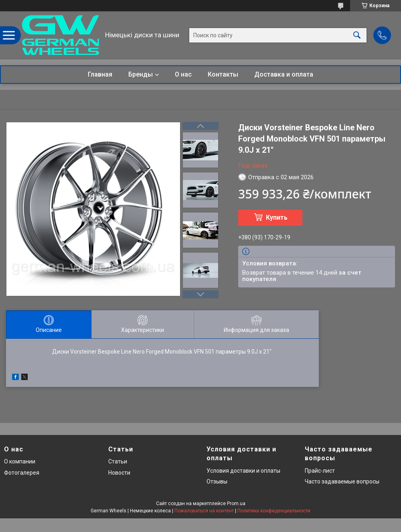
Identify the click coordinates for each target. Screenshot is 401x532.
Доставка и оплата (284, 74)
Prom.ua (236, 504)
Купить (277, 217)
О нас (183, 74)
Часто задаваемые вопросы (342, 481)
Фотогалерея (22, 473)
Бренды (141, 74)
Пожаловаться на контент (204, 511)
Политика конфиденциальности (274, 511)
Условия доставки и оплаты (243, 471)
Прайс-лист (320, 471)
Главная (100, 74)
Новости (119, 473)
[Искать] (357, 35)
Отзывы (217, 481)
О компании (20, 461)
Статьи (118, 461)
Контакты (223, 74)
